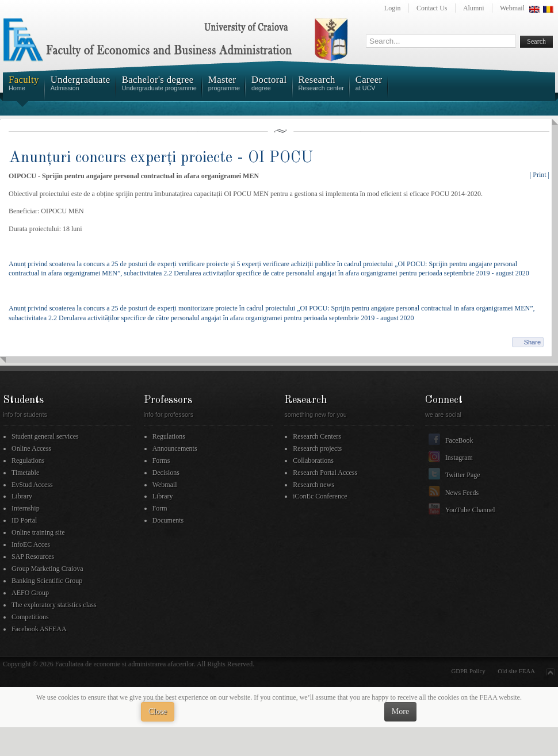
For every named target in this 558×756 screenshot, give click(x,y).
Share (532, 342)
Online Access (31, 448)
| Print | (540, 175)
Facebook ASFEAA (39, 629)
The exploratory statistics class (54, 605)
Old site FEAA (516, 671)
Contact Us (432, 8)
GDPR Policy (469, 671)
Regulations (28, 460)
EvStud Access (32, 485)
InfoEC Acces (31, 544)
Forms (161, 460)
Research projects (317, 448)
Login (393, 8)
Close (158, 711)
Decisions (166, 473)
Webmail (512, 8)
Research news (314, 485)
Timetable (25, 473)
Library (22, 496)
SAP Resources (33, 557)
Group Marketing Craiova (47, 569)
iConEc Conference (320, 496)
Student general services (45, 436)
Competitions (30, 617)
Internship (26, 508)
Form (160, 508)
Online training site (38, 532)
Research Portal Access (325, 473)
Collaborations (313, 460)
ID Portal (24, 520)
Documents (168, 520)
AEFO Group (30, 593)
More (400, 711)
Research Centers (317, 436)
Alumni (474, 8)
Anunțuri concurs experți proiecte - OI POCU (161, 158)
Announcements (175, 448)
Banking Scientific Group (47, 581)
